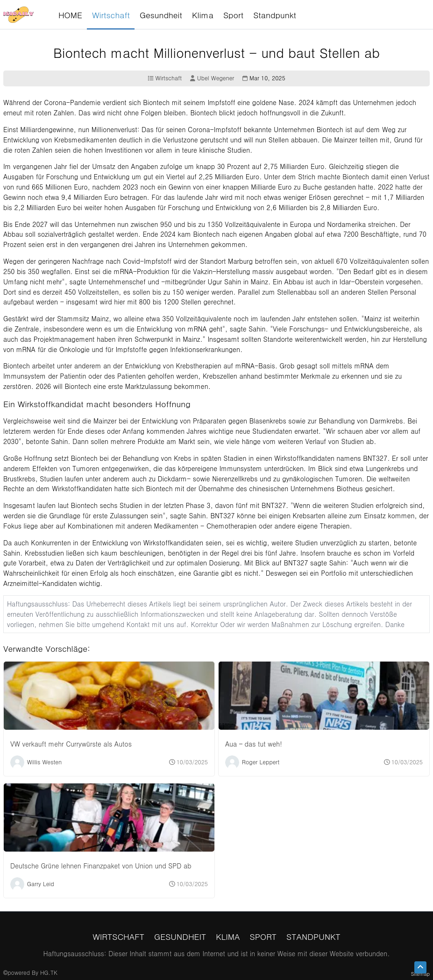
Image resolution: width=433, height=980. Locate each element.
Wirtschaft (165, 78)
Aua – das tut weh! (254, 744)
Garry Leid (41, 883)
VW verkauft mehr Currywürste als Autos (71, 744)
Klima (228, 936)
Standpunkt (313, 936)
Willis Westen (44, 761)
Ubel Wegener (212, 78)
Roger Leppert (261, 761)
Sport (263, 936)
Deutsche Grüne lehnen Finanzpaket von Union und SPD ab (101, 866)
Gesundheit (180, 936)
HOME (70, 15)
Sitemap (420, 974)
